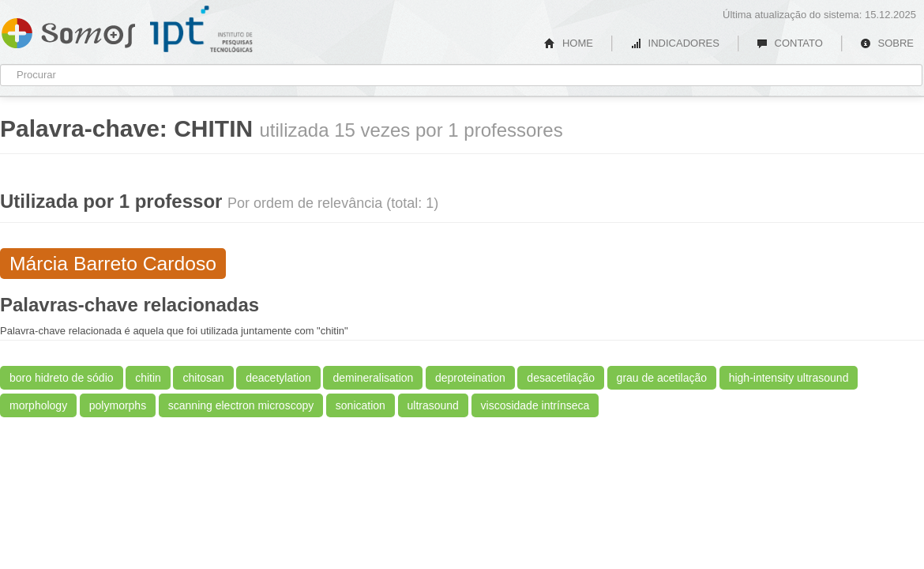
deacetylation (278, 378)
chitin (148, 378)
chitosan (203, 378)
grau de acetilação (662, 378)
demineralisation (373, 378)
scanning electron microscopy (241, 405)
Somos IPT (68, 30)
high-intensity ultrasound (789, 378)
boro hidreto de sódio (62, 378)
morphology (38, 405)
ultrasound (433, 405)
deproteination (470, 378)
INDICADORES (675, 43)
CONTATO (790, 43)
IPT (201, 29)
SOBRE (887, 43)
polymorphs (118, 405)
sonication (361, 405)
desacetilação (561, 378)
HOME (569, 43)
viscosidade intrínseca (535, 405)
